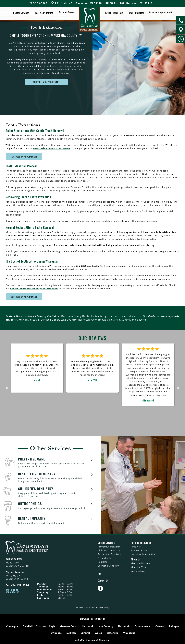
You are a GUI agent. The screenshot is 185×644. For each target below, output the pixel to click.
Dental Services (21, 13)
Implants (103, 562)
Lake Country (105, 626)
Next (178, 388)
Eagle (52, 626)
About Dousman (136, 13)
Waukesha (129, 633)
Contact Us (103, 581)
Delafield (28, 626)
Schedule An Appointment (24, 157)
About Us (136, 559)
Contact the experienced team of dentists (31, 316)
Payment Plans (139, 550)
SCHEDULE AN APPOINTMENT (46, 82)
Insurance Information (143, 554)
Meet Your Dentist (44, 13)
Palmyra (174, 626)
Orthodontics (105, 558)
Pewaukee (56, 633)
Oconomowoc (143, 626)
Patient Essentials (114, 13)
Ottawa (160, 626)
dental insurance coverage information (34, 289)
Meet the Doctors (140, 563)
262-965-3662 (38, 3)
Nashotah (124, 626)
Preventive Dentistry (109, 547)
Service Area (138, 571)
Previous (7, 388)
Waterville (113, 633)
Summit (85, 633)
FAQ (100, 574)
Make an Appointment (160, 13)
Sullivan (71, 633)
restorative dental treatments (52, 148)
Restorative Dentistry (109, 554)
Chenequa (12, 626)
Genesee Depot (69, 626)
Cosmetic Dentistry (108, 566)
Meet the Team (139, 567)
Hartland (88, 626)
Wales (98, 633)
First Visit (136, 547)
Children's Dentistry (109, 550)
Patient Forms (66, 13)
